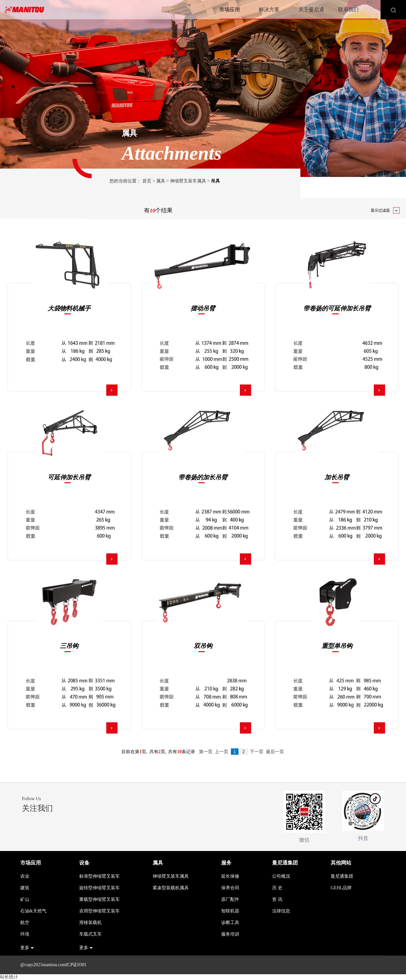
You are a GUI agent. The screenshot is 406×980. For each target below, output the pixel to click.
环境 (25, 934)
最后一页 (275, 752)
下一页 (257, 752)
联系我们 (348, 9)
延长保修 (230, 876)
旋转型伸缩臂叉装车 (99, 888)
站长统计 (9, 977)
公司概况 (281, 876)
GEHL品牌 (341, 888)
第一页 (206, 752)
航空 (25, 923)
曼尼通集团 (285, 863)
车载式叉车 (90, 934)
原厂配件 (230, 899)
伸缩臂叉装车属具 (188, 181)
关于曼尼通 (311, 9)
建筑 (25, 888)
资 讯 (277, 899)
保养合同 (230, 888)
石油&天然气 (33, 911)
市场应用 (230, 9)
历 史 (277, 888)
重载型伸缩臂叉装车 (99, 899)
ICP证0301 (76, 965)
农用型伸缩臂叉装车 (99, 911)
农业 (25, 876)
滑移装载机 (90, 923)
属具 (161, 181)
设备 (84, 863)
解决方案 (269, 9)
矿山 (25, 899)
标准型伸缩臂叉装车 (99, 876)
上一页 (222, 752)
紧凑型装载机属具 (171, 888)
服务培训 (230, 934)
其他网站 (341, 863)
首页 (147, 181)
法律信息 (281, 911)
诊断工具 (230, 923)
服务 (226, 863)
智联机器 (230, 911)
